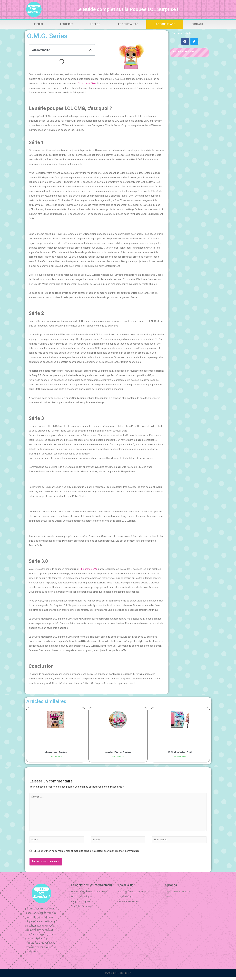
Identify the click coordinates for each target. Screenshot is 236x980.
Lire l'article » (56, 757)
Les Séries (67, 24)
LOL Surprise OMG (87, 84)
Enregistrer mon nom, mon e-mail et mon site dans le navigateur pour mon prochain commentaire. (87, 854)
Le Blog (95, 24)
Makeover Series (56, 752)
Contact (197, 24)
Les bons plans (165, 24)
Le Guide (38, 24)
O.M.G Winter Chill (180, 752)
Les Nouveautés (127, 24)
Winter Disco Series (118, 752)
